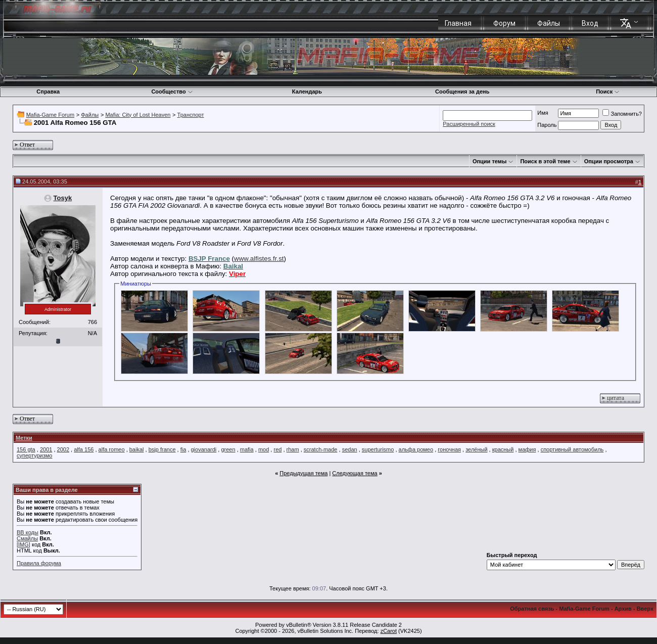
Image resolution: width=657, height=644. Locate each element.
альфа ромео (416, 449)
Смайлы (27, 538)
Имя (543, 113)
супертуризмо (34, 455)
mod (264, 449)
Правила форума (39, 563)
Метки (24, 438)
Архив (623, 609)
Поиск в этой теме (545, 161)
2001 (46, 449)
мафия (527, 449)
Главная (458, 23)
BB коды (28, 532)
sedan (350, 449)
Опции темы (489, 161)
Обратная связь (532, 609)
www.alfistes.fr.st (259, 259)
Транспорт (191, 115)
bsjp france (162, 449)
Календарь (307, 91)
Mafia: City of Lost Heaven (138, 115)
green (228, 449)
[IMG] (24, 544)
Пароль (547, 125)
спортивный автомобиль (572, 449)
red (277, 449)
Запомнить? (622, 114)
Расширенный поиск (469, 124)
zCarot (389, 631)
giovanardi (204, 449)
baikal (137, 449)
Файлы (549, 23)
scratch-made (321, 449)
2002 (63, 449)
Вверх (645, 609)
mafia (247, 449)
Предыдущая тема (303, 473)
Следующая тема (355, 473)
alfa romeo (112, 449)
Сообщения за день (462, 91)
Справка (48, 91)
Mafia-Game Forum (50, 115)
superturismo (378, 449)
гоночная (449, 449)
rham (293, 449)
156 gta (26, 449)
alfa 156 (84, 449)
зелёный (476, 449)
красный (503, 449)
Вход (590, 23)
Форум (504, 23)
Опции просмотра (609, 161)
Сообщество (172, 91)
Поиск (608, 91)
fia (183, 449)
